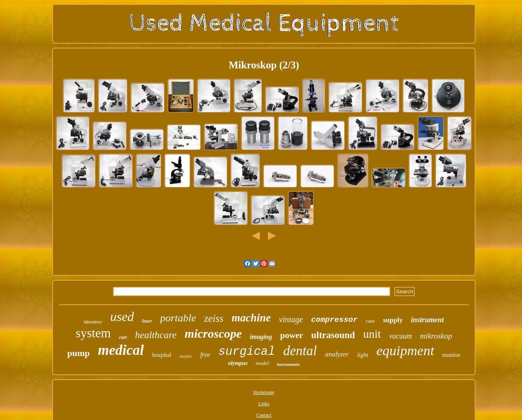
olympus (238, 363)
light (363, 355)
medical (121, 350)
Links (264, 404)
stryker (186, 356)
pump (79, 353)
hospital (162, 355)
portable (178, 318)
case (370, 321)
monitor (451, 355)
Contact (264, 415)
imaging (261, 337)
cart (123, 337)
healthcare (156, 335)
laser (147, 321)
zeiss (214, 318)
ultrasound (333, 335)
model (262, 363)
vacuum (400, 336)
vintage (291, 319)
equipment (405, 351)
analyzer (337, 354)
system (93, 333)
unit (372, 334)
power (292, 335)
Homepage (264, 392)
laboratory (93, 322)
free (205, 355)
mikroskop (436, 336)
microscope (213, 333)
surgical (247, 352)
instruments (288, 364)
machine (251, 318)
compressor (334, 320)
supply (393, 320)
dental (300, 351)
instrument (427, 320)
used (122, 317)
